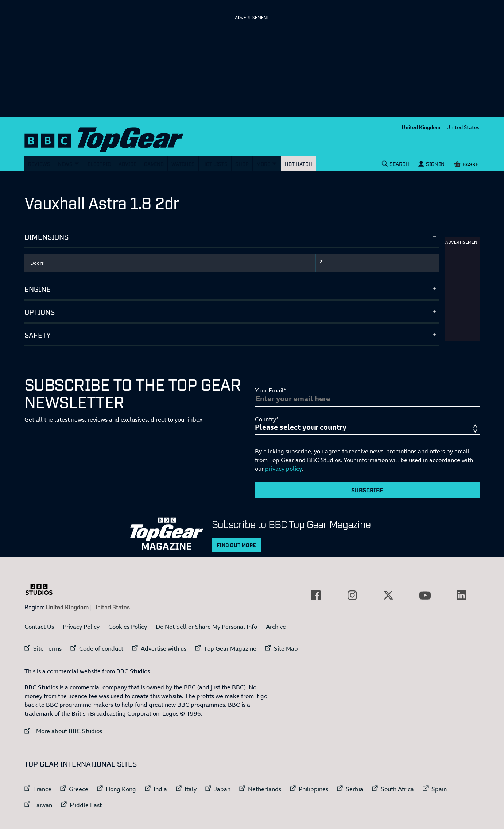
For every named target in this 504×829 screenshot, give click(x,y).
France (42, 789)
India (160, 789)
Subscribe (367, 490)
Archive (276, 627)
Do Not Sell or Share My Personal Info (206, 627)
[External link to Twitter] (388, 595)
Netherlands (265, 789)
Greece (79, 789)
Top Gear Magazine (230, 648)
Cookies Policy (128, 627)
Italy (191, 789)
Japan (222, 789)
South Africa (397, 789)
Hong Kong (121, 789)
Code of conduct (101, 648)
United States (463, 127)
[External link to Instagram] (352, 595)
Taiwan (43, 805)
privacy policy (283, 469)
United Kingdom (421, 127)
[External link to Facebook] (316, 595)
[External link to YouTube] (425, 595)
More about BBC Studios (63, 731)
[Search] (396, 164)
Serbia (354, 789)
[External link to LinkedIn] (461, 595)
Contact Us (39, 627)
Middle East (86, 805)
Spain (439, 789)
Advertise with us (164, 648)
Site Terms (47, 648)
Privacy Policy (81, 627)
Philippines (313, 789)
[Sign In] (431, 164)
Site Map (286, 648)
